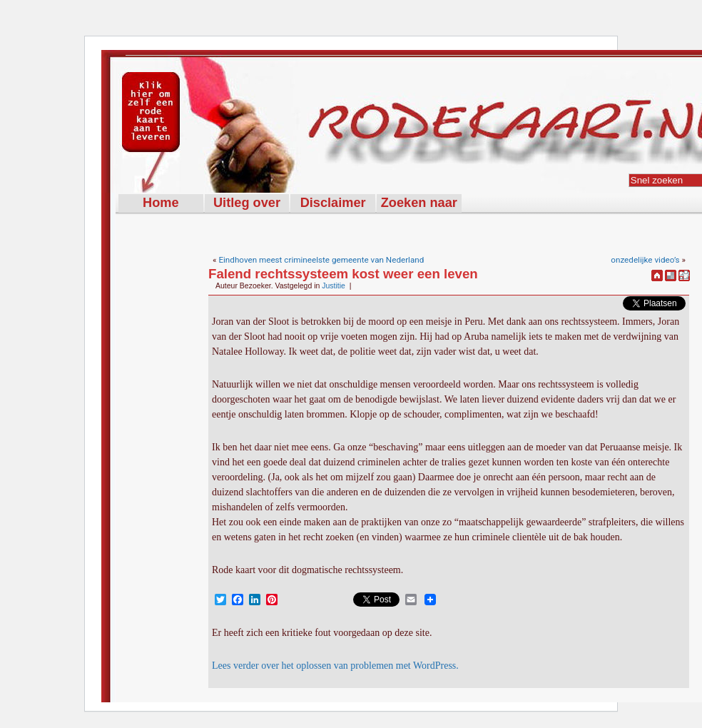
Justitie (334, 285)
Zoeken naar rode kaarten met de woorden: (419, 204)
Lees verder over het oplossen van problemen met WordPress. (335, 666)
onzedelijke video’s (645, 260)
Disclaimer (333, 203)
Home (161, 203)
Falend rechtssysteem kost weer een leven (343, 274)
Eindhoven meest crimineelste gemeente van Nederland (321, 260)
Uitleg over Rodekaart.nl (247, 204)
